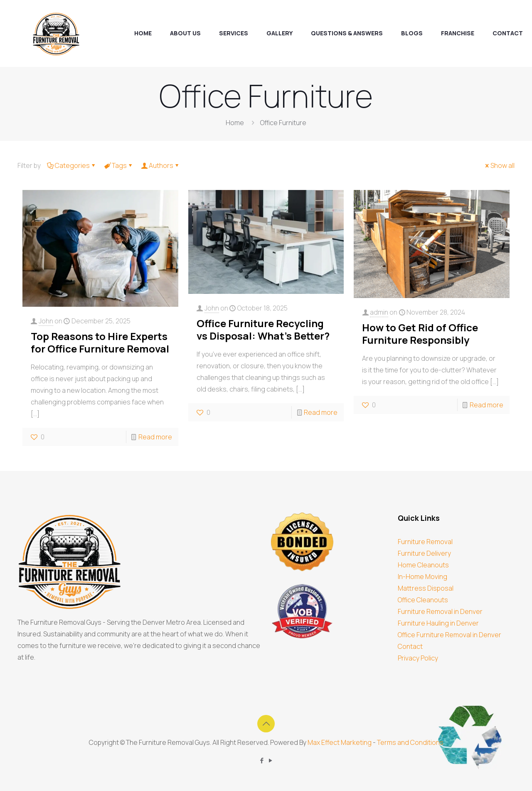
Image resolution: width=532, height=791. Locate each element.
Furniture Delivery (424, 553)
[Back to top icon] (266, 724)
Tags (119, 165)
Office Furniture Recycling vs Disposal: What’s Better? (263, 329)
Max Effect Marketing (340, 742)
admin (379, 312)
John (46, 321)
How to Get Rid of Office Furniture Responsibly (420, 334)
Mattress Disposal (426, 588)
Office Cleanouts (423, 600)
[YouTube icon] (270, 760)
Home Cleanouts (423, 565)
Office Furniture (283, 123)
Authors (160, 165)
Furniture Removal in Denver (440, 611)
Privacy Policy (418, 658)
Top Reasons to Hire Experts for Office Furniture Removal (100, 342)
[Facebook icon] (262, 760)
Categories (72, 165)
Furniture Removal (425, 542)
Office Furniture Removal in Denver (449, 635)
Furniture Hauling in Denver (438, 623)
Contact (410, 646)
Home (235, 123)
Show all (499, 165)
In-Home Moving (422, 577)
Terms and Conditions (410, 742)
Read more (155, 437)
